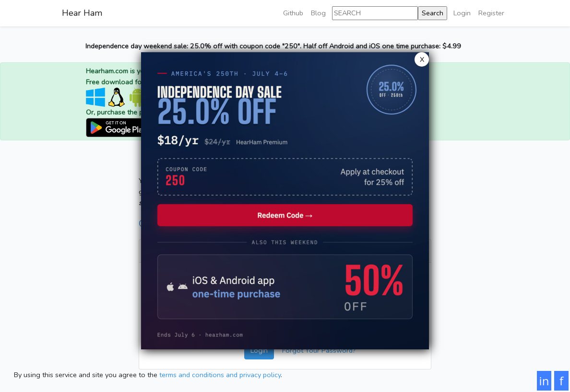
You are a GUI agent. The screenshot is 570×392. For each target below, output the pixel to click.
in (544, 381)
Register (491, 13)
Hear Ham (82, 13)
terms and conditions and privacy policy (220, 375)
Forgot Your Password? (319, 350)
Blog (318, 13)
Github (293, 13)
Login (462, 13)
